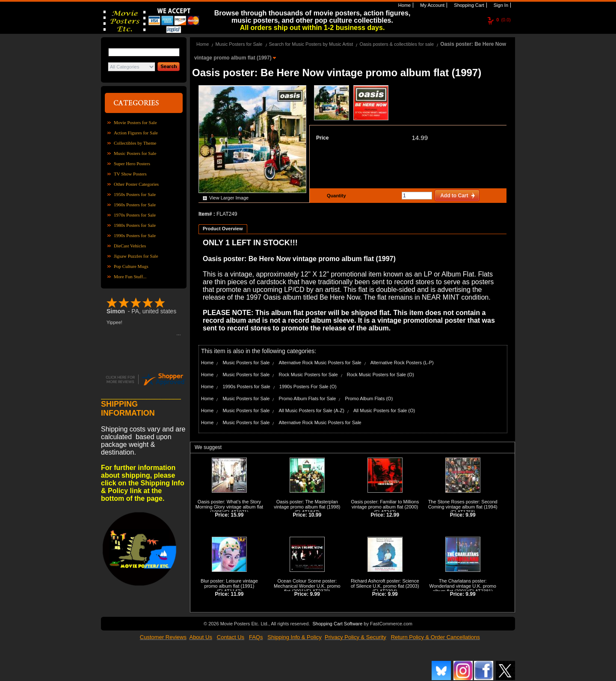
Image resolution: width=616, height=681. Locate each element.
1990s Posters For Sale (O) (308, 387)
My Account (432, 5)
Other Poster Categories (136, 184)
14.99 (420, 138)
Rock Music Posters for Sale (308, 375)
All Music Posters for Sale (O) (384, 410)
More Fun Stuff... (130, 277)
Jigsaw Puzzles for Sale (136, 256)
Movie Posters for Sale (135, 122)
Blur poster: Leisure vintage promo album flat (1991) (229, 583)
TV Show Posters (130, 174)
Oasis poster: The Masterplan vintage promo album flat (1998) (307, 504)
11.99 (237, 594)
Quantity (335, 196)
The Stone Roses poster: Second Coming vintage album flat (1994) (463, 504)
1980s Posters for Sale (135, 225)
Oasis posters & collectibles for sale (397, 44)
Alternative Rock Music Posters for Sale (320, 363)
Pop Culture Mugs (131, 266)
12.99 (393, 515)
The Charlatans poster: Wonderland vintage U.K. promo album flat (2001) (463, 586)
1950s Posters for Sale (135, 194)
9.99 (470, 515)
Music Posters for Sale (135, 153)
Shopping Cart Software (337, 624)
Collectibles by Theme (135, 143)
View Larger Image (229, 198)
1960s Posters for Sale (135, 205)
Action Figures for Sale (136, 133)
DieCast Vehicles (130, 246)
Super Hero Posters (132, 164)
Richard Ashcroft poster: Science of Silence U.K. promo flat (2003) (385, 583)
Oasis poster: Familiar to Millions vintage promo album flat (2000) (385, 504)
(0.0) (503, 20)
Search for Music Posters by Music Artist (311, 44)
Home (404, 5)
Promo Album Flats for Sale (308, 398)
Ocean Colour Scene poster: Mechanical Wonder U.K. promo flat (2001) (307, 586)
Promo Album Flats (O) (369, 398)
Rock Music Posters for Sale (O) (381, 375)
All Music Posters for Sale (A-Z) (312, 410)
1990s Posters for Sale (135, 235)
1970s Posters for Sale (135, 215)
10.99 (315, 515)
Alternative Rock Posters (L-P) (402, 363)
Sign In (500, 5)
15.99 (237, 515)
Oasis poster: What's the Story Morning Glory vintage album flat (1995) (229, 507)
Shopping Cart (468, 5)
